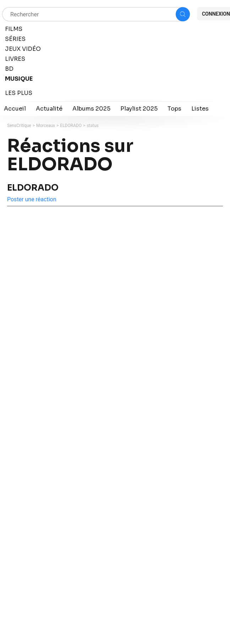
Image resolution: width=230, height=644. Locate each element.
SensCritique (19, 126)
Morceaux (46, 126)
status (92, 126)
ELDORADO (71, 126)
